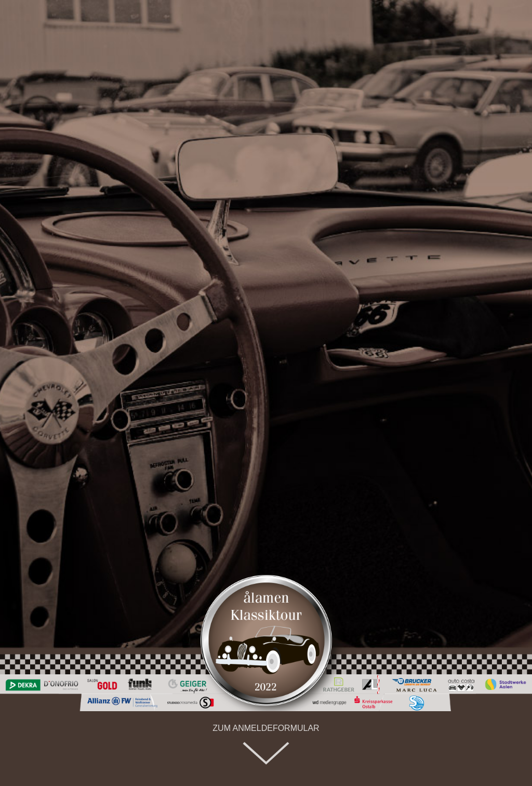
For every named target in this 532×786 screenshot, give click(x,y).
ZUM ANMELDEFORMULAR (266, 728)
